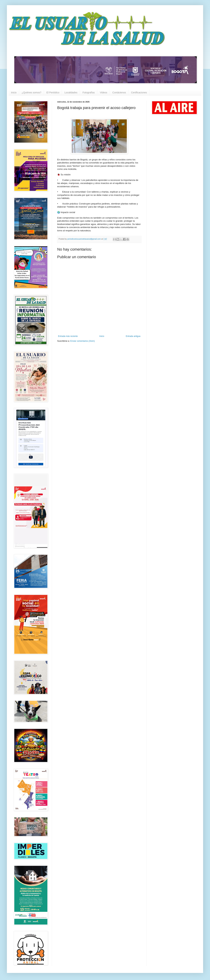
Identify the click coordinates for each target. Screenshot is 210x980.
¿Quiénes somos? (32, 92)
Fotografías (89, 92)
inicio (14, 92)
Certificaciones (139, 92)
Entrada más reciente (68, 336)
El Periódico (53, 92)
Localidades (71, 92)
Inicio (102, 336)
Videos (104, 92)
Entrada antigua (133, 336)
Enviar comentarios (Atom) (83, 341)
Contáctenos (119, 92)
